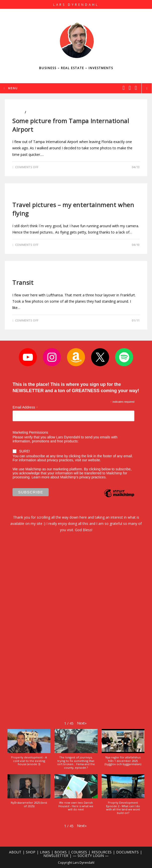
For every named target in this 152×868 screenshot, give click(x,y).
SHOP (31, 852)
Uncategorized (26, 196)
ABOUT (15, 852)
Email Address (25, 407)
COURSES (79, 852)
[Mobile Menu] (11, 88)
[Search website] (147, 88)
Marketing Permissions (30, 432)
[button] (82, 723)
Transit (23, 282)
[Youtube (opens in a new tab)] (136, 88)
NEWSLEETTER (56, 856)
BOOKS (61, 852)
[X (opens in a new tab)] (124, 88)
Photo (18, 112)
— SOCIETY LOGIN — (91, 856)
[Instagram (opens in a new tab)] (130, 88)
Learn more (41, 477)
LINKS (45, 852)
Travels (33, 112)
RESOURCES (102, 852)
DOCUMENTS (127, 852)
